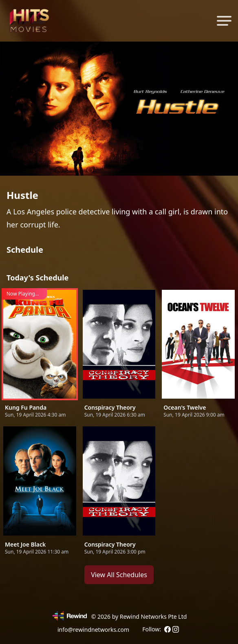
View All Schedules (119, 575)
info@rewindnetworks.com (93, 630)
